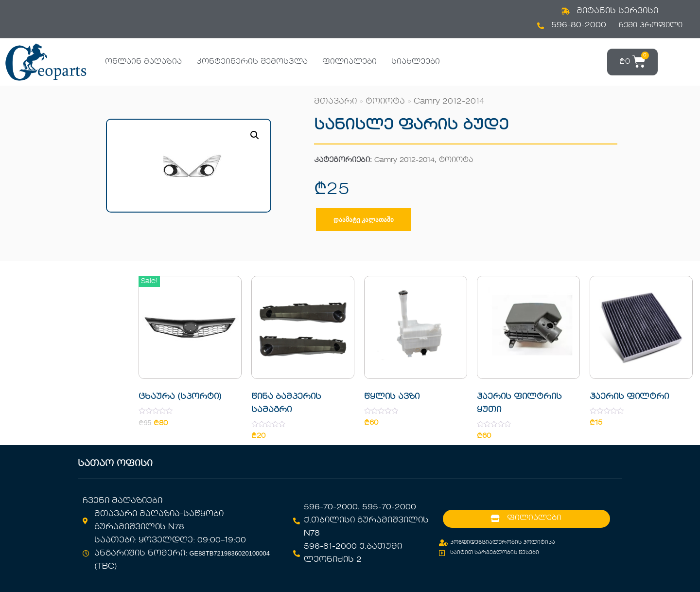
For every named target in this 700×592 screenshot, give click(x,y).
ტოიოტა (385, 102)
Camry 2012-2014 (449, 102)
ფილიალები (350, 62)
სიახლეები (416, 62)
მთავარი (335, 102)
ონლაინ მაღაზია (143, 62)
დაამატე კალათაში (364, 220)
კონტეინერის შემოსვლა (252, 62)
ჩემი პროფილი (651, 25)
